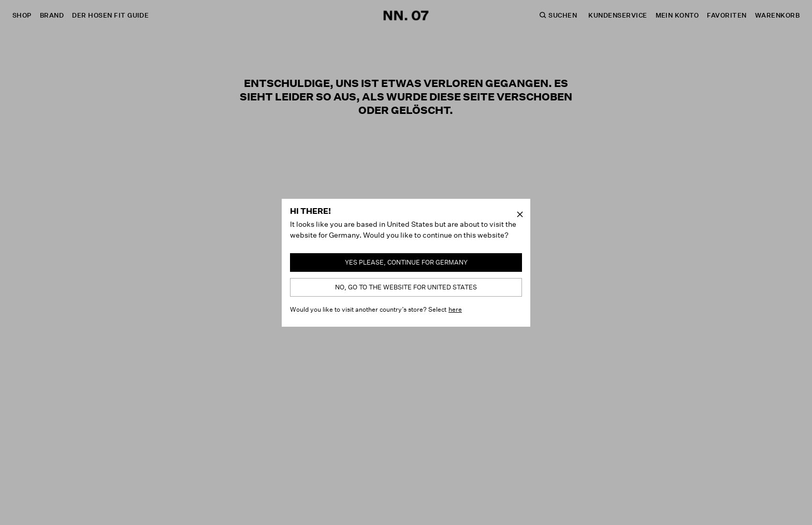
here (455, 309)
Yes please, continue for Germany (406, 262)
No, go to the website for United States (406, 287)
